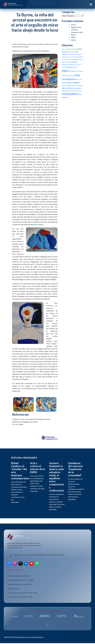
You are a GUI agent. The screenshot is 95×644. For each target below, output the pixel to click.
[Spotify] (37, 563)
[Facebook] (9, 563)
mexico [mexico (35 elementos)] (76, 82)
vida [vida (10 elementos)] (68, 97)
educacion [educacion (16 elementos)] (74, 62)
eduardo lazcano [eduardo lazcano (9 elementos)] (66, 62)
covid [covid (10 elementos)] (72, 57)
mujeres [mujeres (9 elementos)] (64, 86)
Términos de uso (86, 638)
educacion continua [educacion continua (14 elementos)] (68, 64)
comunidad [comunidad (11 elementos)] (71, 54)
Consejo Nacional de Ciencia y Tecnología (21, 580)
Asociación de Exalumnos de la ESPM (19, 584)
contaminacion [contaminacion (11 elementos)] (66, 57)
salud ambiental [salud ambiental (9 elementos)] (70, 91)
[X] (20, 563)
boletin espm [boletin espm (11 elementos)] (70, 52)
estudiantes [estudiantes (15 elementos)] (73, 71)
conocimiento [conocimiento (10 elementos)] (78, 54)
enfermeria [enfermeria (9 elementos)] (78, 65)
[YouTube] (31, 563)
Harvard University (13, 588)
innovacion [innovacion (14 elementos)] (71, 75)
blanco (74, 25)
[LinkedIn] (26, 563)
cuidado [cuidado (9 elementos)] (76, 57)
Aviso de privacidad (74, 638)
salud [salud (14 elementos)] (63, 91)
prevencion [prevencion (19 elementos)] (71, 88)
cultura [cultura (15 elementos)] (81, 57)
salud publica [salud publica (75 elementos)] (70, 94)
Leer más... (15, 502)
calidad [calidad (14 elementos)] (76, 52)
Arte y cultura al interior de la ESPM (37, 468)
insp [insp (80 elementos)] (77, 75)
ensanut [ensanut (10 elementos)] (64, 67)
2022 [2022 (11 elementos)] (63, 49)
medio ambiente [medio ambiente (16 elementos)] (67, 83)
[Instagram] (15, 563)
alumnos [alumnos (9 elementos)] (73, 49)
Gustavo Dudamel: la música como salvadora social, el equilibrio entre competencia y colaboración (57, 477)
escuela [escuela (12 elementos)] (75, 67)
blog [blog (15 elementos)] (77, 49)
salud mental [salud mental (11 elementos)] (78, 91)
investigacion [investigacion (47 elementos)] (69, 79)
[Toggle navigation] (91, 4)
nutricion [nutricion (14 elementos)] (70, 86)
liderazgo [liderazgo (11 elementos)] (79, 79)
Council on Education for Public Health (20, 597)
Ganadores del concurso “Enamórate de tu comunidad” (75, 469)
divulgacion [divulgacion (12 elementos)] (75, 60)
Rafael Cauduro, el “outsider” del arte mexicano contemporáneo (20, 471)
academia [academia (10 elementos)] (68, 49)
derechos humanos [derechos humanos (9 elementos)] (67, 60)
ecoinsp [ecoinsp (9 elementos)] (81, 60)
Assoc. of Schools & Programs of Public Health (22, 593)
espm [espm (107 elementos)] (65, 71)
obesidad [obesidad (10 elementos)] (75, 86)
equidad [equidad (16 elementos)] (69, 67)
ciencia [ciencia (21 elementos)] (64, 54)
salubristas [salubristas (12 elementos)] (78, 88)
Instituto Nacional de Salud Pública (19, 576)
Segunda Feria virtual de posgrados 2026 (77, 30)
